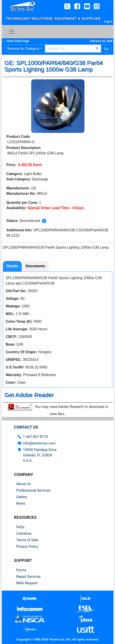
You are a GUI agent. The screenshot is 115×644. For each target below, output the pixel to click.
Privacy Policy (27, 547)
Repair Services (29, 577)
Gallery (22, 497)
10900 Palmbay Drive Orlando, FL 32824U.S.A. (40, 455)
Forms (21, 570)
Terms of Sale (27, 540)
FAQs (20, 527)
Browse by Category (23, 49)
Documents (35, 266)
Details (12, 266)
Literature (24, 533)
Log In (108, 22)
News (21, 503)
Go (106, 49)
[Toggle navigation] (12, 32)
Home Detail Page (18, 41)
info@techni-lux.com (39, 443)
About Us (24, 484)
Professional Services (33, 490)
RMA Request (27, 583)
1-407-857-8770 (36, 437)
